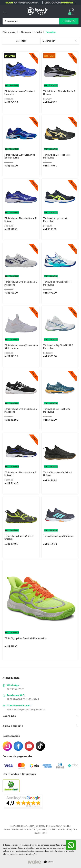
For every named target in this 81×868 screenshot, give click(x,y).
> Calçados (25, 32)
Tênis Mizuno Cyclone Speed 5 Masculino (21, 283)
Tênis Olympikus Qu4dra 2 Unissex (58, 474)
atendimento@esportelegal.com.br (26, 710)
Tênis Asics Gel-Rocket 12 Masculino (57, 410)
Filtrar (21, 41)
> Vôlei (38, 32)
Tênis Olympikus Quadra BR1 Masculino (26, 638)
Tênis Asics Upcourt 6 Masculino (55, 220)
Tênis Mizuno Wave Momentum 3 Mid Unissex (21, 347)
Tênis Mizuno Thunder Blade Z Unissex (59, 93)
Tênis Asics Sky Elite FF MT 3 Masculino (58, 347)
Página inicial (9, 32)
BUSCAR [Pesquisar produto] (69, 21)
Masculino (51, 32)
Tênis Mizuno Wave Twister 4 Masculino (20, 93)
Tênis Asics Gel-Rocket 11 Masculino (57, 156)
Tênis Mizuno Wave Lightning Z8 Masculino (20, 156)
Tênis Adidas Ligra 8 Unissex (58, 536)
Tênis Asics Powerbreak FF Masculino (57, 283)
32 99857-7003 (16, 689)
